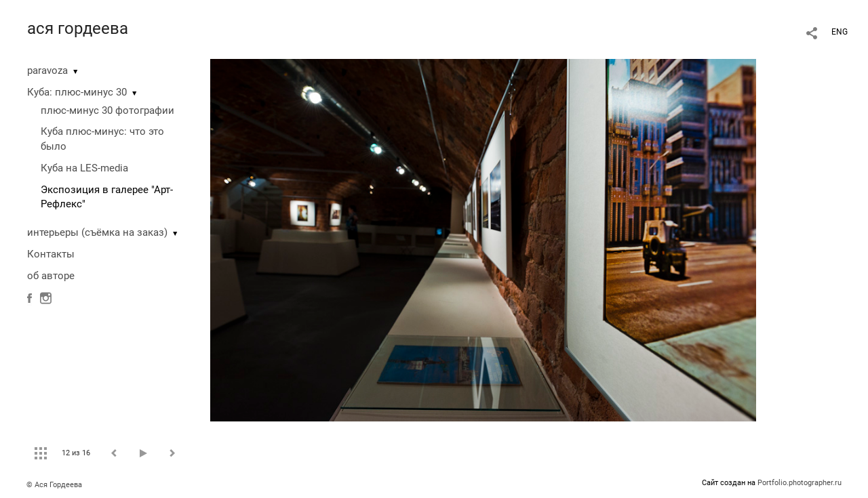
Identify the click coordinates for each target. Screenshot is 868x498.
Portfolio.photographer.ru (800, 483)
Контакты (51, 254)
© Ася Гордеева (54, 485)
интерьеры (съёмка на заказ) (97, 232)
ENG (840, 32)
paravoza (47, 70)
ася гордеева (78, 28)
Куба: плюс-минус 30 (77, 92)
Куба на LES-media (84, 168)
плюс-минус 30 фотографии (107, 110)
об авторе (51, 276)
